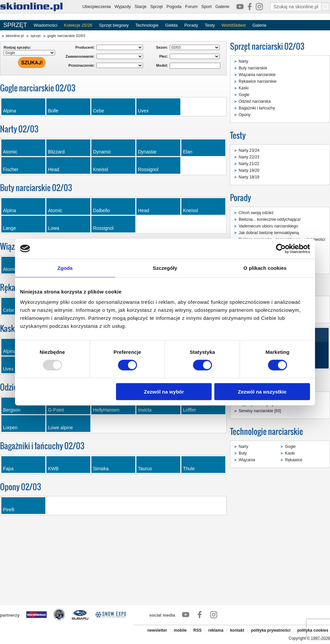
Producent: (85, 47)
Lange (9, 228)
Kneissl (100, 169)
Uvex (143, 111)
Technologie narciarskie (266, 431)
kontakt (237, 630)
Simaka (101, 469)
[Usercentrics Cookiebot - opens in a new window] (281, 248)
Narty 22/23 (249, 157)
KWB (53, 469)
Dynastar (147, 152)
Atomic (10, 152)
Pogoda (174, 7)
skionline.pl (15, 36)
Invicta (145, 410)
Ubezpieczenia (96, 7)
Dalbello (101, 210)
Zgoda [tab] (65, 268)
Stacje (140, 7)
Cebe (98, 111)
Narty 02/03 (19, 129)
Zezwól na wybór (164, 392)
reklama (216, 630)
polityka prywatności (271, 630)
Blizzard (56, 152)
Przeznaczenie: (81, 65)
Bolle (53, 111)
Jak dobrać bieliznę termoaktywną (269, 233)
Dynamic (102, 152)
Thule (189, 469)
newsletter (157, 630)
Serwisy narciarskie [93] (260, 411)
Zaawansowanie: (80, 56)
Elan (188, 152)
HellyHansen (106, 410)
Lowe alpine (60, 428)
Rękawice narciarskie (257, 81)
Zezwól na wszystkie (262, 392)
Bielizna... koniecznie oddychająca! (270, 219)
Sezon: (162, 47)
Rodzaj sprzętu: (17, 47)
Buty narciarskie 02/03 (36, 188)
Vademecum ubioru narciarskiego (268, 226)
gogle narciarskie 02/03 (66, 36)
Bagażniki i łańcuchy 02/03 (42, 446)
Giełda (171, 25)
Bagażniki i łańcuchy (257, 108)
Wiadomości (45, 25)
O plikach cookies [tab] (265, 268)
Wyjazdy (122, 7)
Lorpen (10, 428)
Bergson (12, 410)
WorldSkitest (234, 25)
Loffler (189, 410)
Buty (243, 453)
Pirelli (9, 510)
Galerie (222, 7)
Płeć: (164, 56)
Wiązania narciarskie (257, 75)
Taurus (145, 469)
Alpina (9, 111)
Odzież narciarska (255, 101)
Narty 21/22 (249, 164)
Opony (244, 115)
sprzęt (35, 36)
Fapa (8, 469)
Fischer (11, 169)
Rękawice (294, 460)
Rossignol (148, 169)
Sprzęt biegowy (114, 25)
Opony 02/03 (20, 487)
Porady (191, 25)
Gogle (244, 95)
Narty (243, 61)
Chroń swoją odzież (256, 213)
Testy (210, 25)
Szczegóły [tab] (165, 268)
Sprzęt (157, 7)
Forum (191, 7)
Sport (206, 7)
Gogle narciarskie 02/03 (38, 88)
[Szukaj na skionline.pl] (326, 7)
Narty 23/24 (249, 150)
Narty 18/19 (249, 177)
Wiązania (247, 460)
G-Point (56, 410)
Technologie (147, 25)
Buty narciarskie (253, 68)
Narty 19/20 (249, 170)
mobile (180, 630)
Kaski (243, 88)
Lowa (53, 228)
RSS (197, 630)
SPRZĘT (15, 25)
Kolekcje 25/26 (78, 25)
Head (53, 169)
